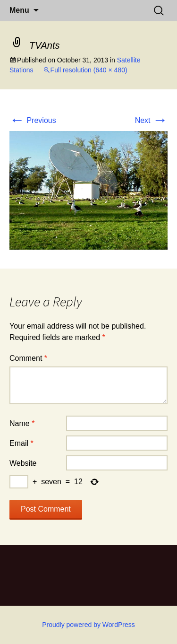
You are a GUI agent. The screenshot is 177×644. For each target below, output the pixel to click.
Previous (33, 120)
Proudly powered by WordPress (88, 625)
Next (151, 120)
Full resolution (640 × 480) (89, 70)
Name (22, 423)
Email (21, 443)
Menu (19, 10)
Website (23, 463)
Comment (28, 358)
